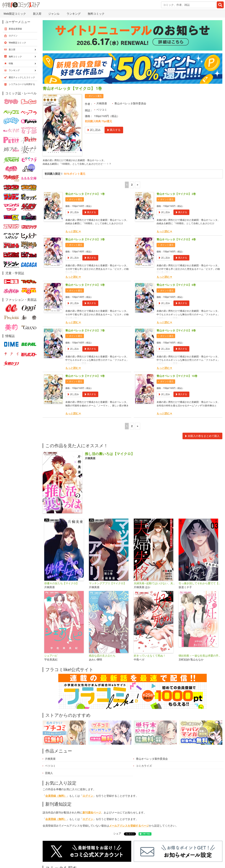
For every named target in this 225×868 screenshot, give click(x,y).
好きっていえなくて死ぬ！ (150, 656)
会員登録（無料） (56, 797)
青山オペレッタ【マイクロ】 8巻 (176, 331)
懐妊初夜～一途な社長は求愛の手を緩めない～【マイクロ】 (200, 656)
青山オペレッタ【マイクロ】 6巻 (176, 286)
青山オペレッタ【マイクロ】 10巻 (177, 377)
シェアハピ (51, 656)
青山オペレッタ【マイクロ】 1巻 (85, 195)
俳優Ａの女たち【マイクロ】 (61, 584)
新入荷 (37, 14)
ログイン (88, 797)
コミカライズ (144, 767)
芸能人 (49, 774)
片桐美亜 (102, 103)
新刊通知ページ (92, 813)
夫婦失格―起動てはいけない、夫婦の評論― (155, 584)
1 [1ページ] (127, 185)
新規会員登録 (15, 29)
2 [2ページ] (132, 185)
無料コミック (96, 14)
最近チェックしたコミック (22, 77)
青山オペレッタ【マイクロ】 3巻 (85, 240)
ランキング (74, 14)
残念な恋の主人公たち (102, 656)
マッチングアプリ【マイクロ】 (107, 584)
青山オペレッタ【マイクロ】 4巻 (176, 240)
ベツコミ (102, 110)
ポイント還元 (95, 96)
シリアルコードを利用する (22, 84)
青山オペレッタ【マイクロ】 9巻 (85, 377)
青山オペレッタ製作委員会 (130, 103)
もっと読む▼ (73, 232)
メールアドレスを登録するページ (129, 826)
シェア (117, 834)
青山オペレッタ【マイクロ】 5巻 (85, 286)
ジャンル (54, 14)
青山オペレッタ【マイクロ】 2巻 (176, 195)
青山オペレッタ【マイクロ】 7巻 (85, 331)
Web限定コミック (15, 14)
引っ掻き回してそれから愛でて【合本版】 (200, 584)
